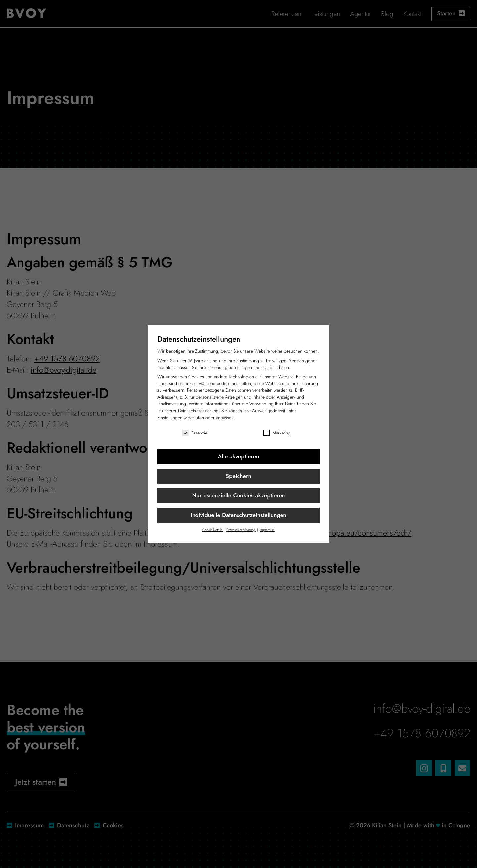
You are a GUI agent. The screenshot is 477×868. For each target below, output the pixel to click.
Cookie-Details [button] (213, 530)
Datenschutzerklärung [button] (241, 530)
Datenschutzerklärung (198, 411)
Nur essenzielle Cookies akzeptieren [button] (238, 495)
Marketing (277, 433)
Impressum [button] (267, 530)
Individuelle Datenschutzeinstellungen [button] (238, 515)
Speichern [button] (238, 476)
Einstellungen (170, 418)
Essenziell (196, 433)
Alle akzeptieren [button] (238, 456)
